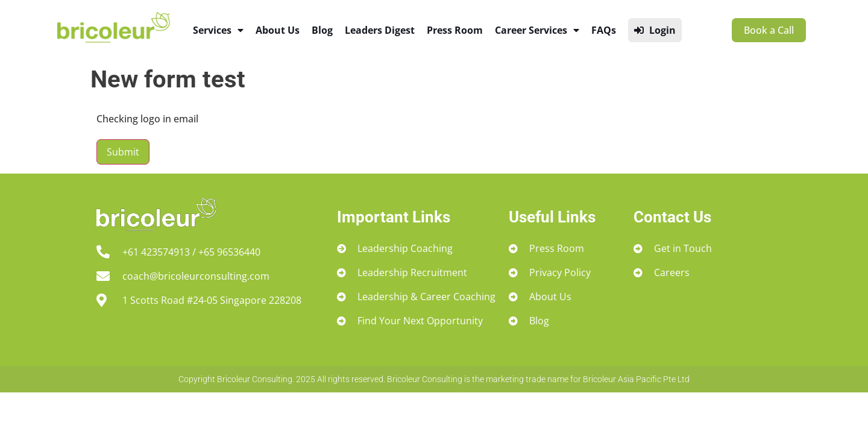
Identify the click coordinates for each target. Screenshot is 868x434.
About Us (278, 30)
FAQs (604, 30)
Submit (123, 152)
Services (218, 30)
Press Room (455, 30)
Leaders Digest (380, 30)
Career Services (537, 30)
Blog (322, 30)
